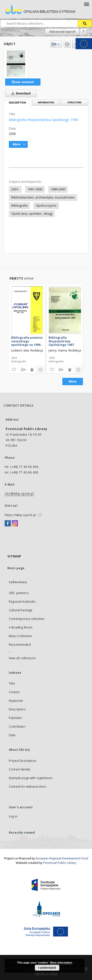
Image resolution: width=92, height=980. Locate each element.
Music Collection (20, 636)
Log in (13, 816)
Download (20, 93)
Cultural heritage (21, 610)
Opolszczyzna (46, 206)
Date (12, 735)
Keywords (16, 701)
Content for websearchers (27, 787)
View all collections (22, 658)
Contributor (17, 727)
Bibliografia (19, 206)
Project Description (23, 761)
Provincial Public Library (59, 863)
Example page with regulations (31, 778)
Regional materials (22, 602)
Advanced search (62, 31)
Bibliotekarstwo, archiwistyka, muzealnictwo (43, 197)
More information (61, 963)
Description (17, 709)
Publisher (15, 718)
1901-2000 (35, 189)
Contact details (20, 769)
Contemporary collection (27, 619)
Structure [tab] (74, 102)
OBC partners (19, 593)
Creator (14, 692)
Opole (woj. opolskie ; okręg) (32, 214)
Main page (16, 568)
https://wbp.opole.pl (20, 515)
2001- (15, 189)
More (73, 381)
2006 (12, 134)
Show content (23, 82)
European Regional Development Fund (62, 858)
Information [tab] (46, 102)
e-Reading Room (21, 627)
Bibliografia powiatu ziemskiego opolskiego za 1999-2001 (27, 341)
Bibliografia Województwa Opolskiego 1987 (61, 341)
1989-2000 (58, 189)
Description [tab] (17, 103)
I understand (47, 968)
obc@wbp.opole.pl (19, 494)
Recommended (20, 645)
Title (12, 683)
